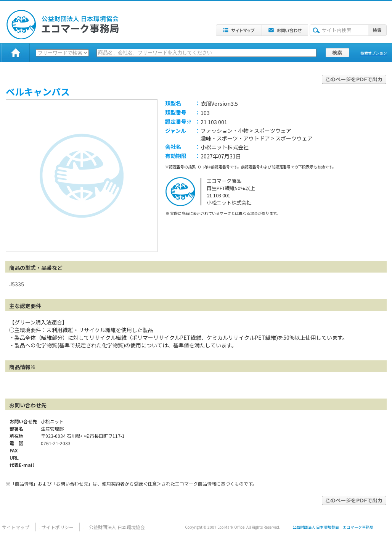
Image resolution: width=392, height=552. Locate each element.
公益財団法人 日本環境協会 (117, 527)
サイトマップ (16, 527)
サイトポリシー (58, 527)
